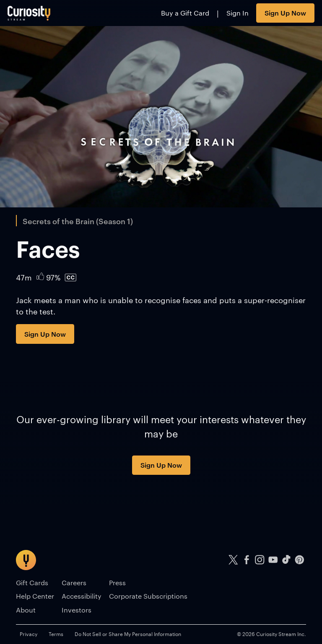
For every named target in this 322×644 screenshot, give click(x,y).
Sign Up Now (285, 13)
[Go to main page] (29, 13)
